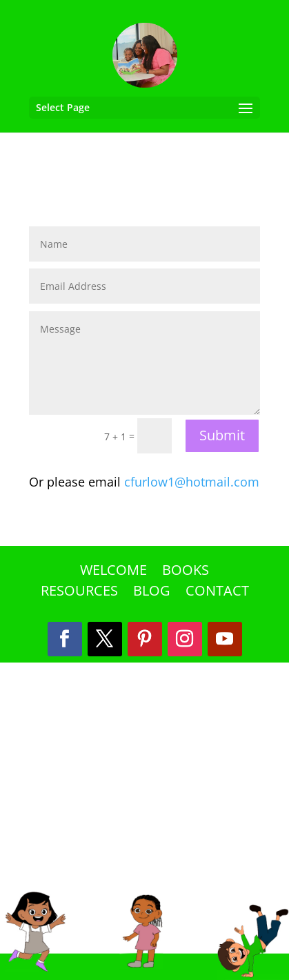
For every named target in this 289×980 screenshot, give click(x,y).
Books (186, 572)
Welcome (113, 572)
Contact (217, 593)
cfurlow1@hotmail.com (192, 482)
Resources (79, 593)
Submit (222, 435)
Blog (152, 593)
